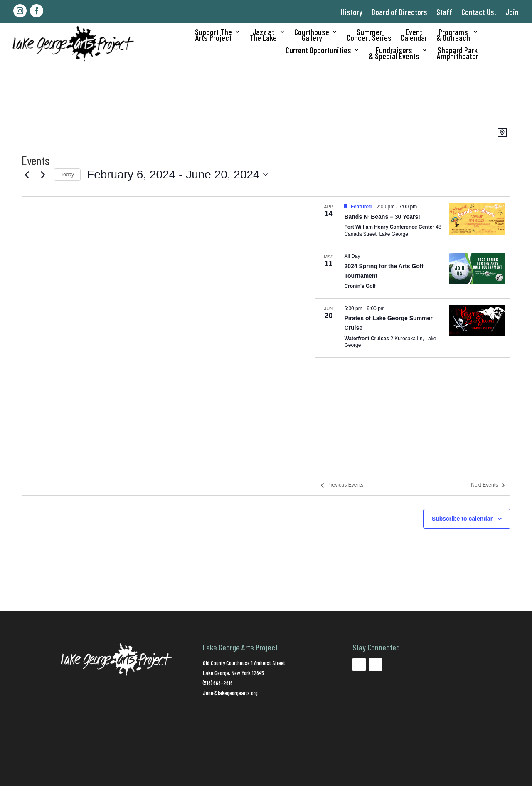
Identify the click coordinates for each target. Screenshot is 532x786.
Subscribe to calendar (462, 519)
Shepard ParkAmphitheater (458, 54)
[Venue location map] (169, 346)
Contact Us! (479, 12)
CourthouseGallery (312, 36)
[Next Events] (43, 175)
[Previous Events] (27, 175)
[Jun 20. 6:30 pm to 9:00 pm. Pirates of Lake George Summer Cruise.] (413, 328)
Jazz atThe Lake (263, 36)
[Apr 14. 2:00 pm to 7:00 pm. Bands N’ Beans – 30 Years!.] (413, 221)
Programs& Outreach (453, 36)
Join (512, 12)
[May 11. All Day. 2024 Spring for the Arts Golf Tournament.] (413, 272)
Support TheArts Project (213, 36)
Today (67, 175)
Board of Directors (399, 12)
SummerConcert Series (369, 36)
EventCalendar (414, 36)
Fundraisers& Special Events (394, 54)
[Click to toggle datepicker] (177, 175)
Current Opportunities (318, 51)
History (352, 12)
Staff (444, 12)
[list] (413, 333)
